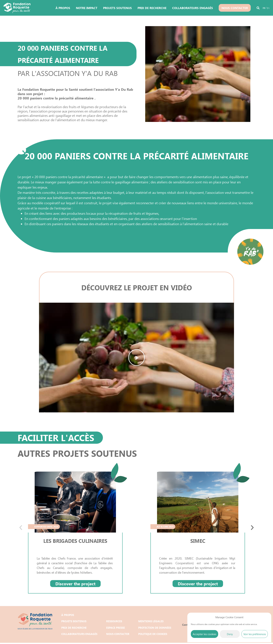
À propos (63, 8)
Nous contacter (235, 8)
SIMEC (198, 541)
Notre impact (87, 8)
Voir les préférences (255, 634)
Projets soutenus (117, 8)
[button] (258, 8)
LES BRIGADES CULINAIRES (75, 541)
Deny (230, 634)
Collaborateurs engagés (193, 8)
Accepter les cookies (204, 634)
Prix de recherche (152, 8)
